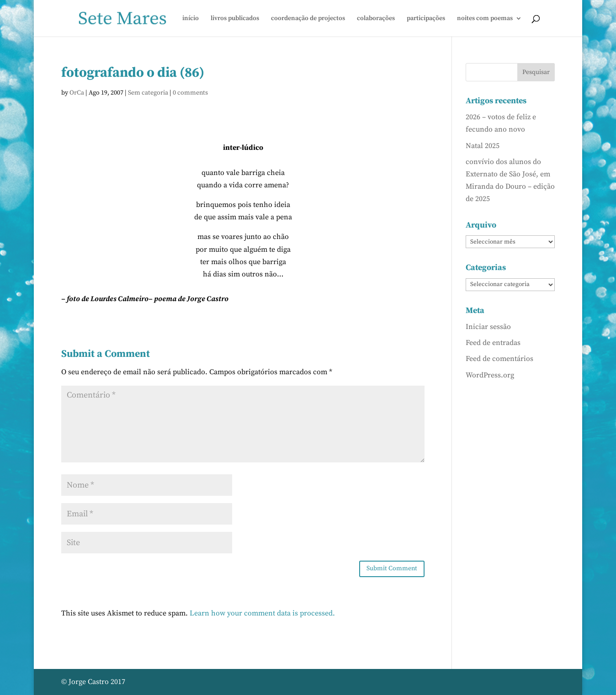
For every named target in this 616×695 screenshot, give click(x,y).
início (191, 19)
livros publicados (235, 19)
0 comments (190, 93)
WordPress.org (490, 375)
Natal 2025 (483, 146)
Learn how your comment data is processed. (262, 613)
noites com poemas (485, 19)
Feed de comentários (499, 359)
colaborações (376, 19)
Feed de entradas (493, 343)
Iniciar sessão (488, 327)
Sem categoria (148, 93)
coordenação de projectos (308, 19)
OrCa (77, 93)
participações (426, 19)
